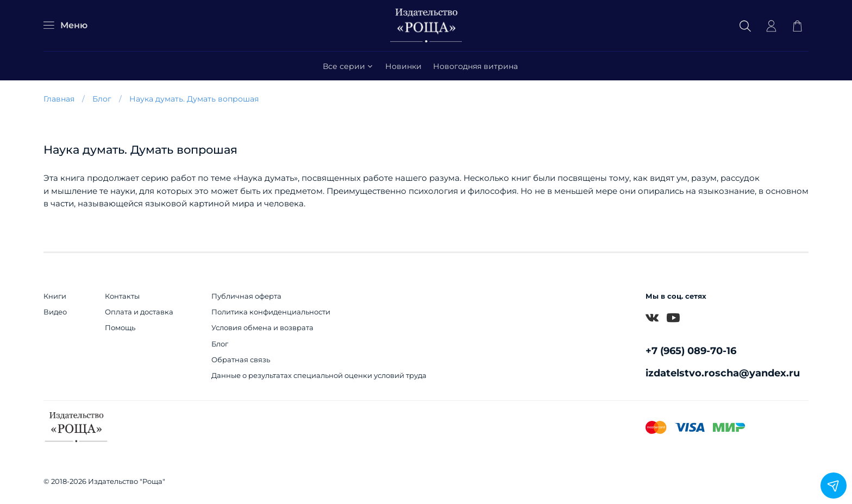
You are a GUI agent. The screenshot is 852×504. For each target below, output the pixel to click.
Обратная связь (241, 360)
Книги (55, 296)
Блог (102, 99)
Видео (55, 312)
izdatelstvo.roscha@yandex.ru (723, 373)
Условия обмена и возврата (262, 328)
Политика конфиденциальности (271, 312)
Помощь (120, 328)
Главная (59, 99)
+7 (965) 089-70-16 (691, 351)
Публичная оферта (246, 296)
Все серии (349, 66)
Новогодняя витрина (475, 66)
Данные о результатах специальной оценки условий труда (319, 376)
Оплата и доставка (139, 312)
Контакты (122, 296)
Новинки (403, 66)
